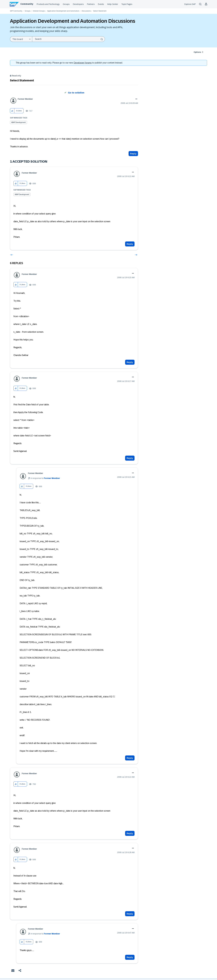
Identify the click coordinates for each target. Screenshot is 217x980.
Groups (66, 4)
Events (101, 4)
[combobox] (69, 39)
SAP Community (16, 11)
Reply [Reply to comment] (130, 244)
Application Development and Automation (63, 11)
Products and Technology (48, 4)
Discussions (86, 11)
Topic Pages (127, 4)
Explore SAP (190, 4)
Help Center (113, 4)
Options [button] (197, 52)
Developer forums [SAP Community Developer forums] (83, 63)
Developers (78, 4)
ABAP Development (18, 122)
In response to (45, 478)
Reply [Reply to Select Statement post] (133, 154)
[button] (12, 111)
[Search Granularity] (21, 39)
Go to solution (76, 93)
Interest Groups (39, 11)
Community (27, 4)
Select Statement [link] (100, 11)
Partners (91, 4)
